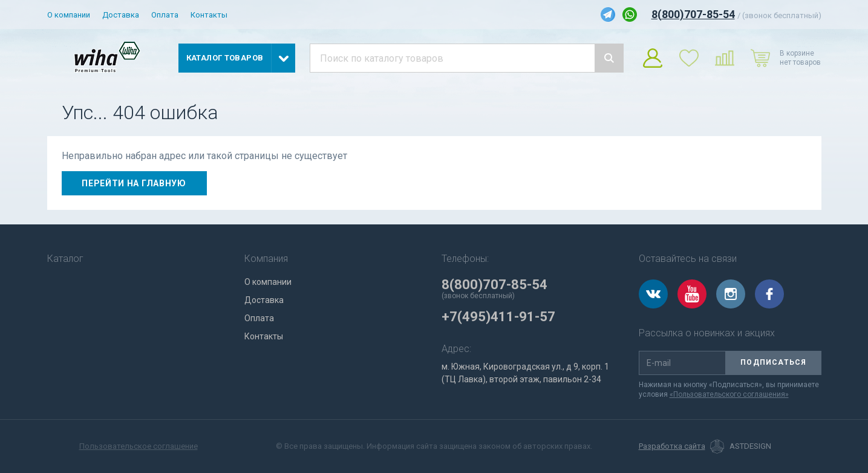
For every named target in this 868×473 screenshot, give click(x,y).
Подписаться (773, 362)
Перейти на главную (134, 183)
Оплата (165, 15)
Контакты (209, 15)
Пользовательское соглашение (139, 446)
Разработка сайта (672, 446)
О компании (69, 15)
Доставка (121, 15)
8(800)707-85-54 (693, 14)
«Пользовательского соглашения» (729, 394)
